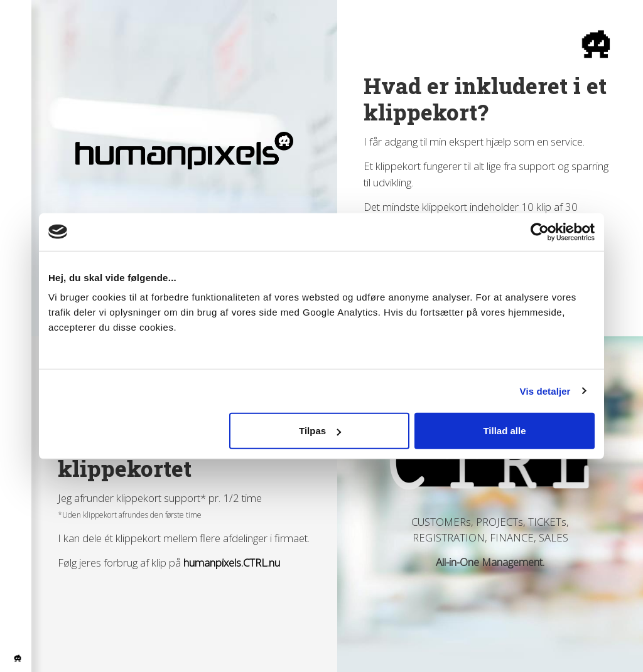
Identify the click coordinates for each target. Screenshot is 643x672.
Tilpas (320, 431)
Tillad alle (504, 431)
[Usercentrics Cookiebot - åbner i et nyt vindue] (540, 232)
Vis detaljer (545, 391)
